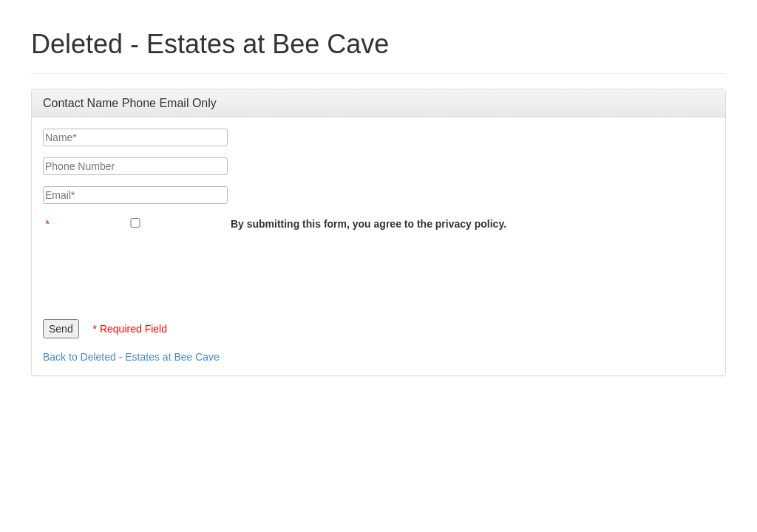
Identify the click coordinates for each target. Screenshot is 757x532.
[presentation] (155, 271)
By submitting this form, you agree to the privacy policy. (369, 224)
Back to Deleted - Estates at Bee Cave (131, 357)
